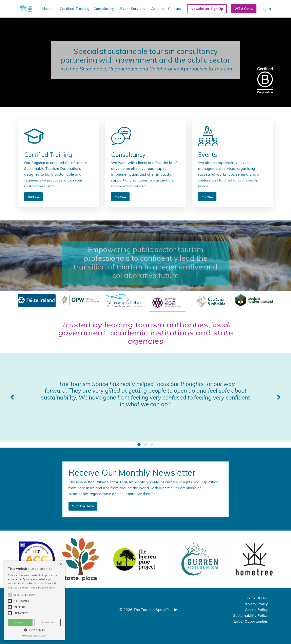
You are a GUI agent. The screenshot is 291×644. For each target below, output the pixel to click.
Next (279, 397)
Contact (175, 9)
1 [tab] (139, 445)
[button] (10, 595)
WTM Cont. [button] (244, 9)
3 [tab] (152, 445)
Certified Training (75, 9)
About (47, 9)
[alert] (34, 600)
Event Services (133, 9)
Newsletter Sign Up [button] (207, 9)
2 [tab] (145, 445)
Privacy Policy (256, 604)
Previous (12, 397)
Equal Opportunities (251, 621)
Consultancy (104, 9)
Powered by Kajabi (260, 634)
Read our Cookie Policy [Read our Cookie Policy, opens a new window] (42, 588)
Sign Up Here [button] (83, 506)
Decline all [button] (48, 622)
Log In (266, 9)
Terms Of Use (256, 598)
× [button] (61, 564)
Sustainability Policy (250, 615)
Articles (158, 9)
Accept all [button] (20, 622)
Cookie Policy (256, 610)
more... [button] (33, 197)
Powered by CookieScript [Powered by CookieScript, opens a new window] (34, 636)
